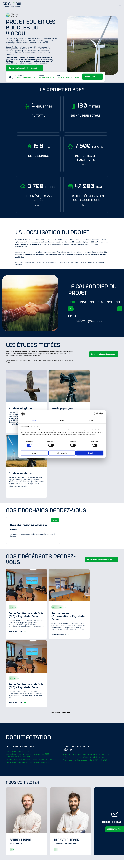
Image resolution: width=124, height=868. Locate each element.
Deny (34, 453)
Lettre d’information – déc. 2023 (18, 751)
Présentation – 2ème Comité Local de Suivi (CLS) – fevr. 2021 (86, 757)
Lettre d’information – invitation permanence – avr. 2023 (27, 754)
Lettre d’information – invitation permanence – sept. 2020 (28, 762)
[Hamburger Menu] (120, 5)
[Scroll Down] (93, 77)
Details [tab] (62, 420)
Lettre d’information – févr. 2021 (18, 757)
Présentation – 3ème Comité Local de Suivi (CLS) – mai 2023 (86, 754)
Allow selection (62, 453)
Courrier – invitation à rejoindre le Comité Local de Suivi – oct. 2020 (31, 760)
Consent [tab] (33, 420)
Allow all (90, 453)
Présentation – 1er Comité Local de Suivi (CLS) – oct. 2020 (85, 760)
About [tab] (91, 420)
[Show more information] (86, 165)
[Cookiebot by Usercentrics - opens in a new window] (95, 414)
